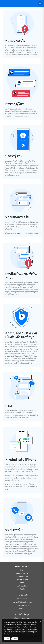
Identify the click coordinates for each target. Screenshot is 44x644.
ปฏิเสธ (7, 639)
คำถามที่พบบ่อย (22, 599)
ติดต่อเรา (22, 608)
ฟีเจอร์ (22, 570)
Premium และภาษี (22, 574)
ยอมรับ (15, 639)
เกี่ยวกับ (22, 589)
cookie (12, 634)
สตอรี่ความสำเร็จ (22, 586)
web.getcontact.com (19, 233)
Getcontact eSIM (22, 577)
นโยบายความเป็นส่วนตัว (22, 618)
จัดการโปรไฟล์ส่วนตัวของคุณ (22, 602)
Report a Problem (22, 605)
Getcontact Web (22, 580)
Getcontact (10, 4)
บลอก (22, 583)
